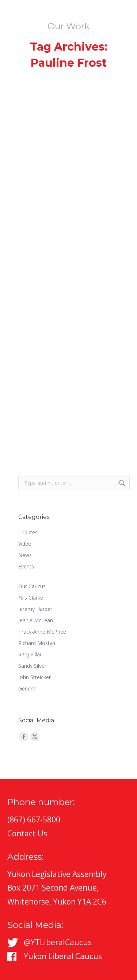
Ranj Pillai (30, 654)
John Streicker (35, 677)
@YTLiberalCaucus (58, 942)
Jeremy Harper (35, 609)
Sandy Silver (32, 666)
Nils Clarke (31, 598)
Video (25, 544)
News (25, 555)
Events (26, 566)
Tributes (28, 532)
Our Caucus (32, 586)
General (27, 688)
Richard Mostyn (37, 643)
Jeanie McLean (36, 620)
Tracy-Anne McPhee (42, 632)
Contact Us (27, 833)
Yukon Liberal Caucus (63, 956)
